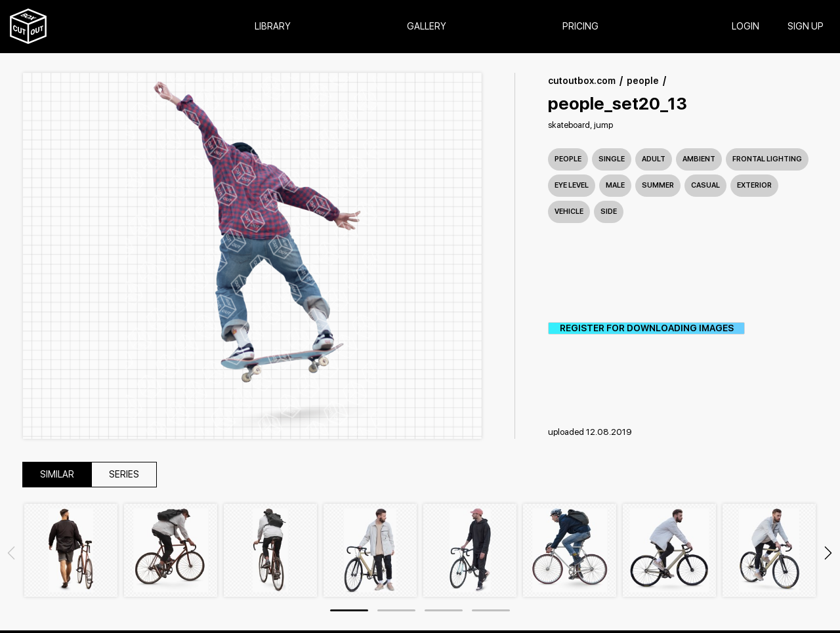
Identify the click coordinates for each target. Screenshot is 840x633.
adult (654, 159)
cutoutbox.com (582, 81)
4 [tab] (491, 610)
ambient (699, 159)
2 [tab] (396, 610)
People (568, 159)
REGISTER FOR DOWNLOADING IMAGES (647, 328)
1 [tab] (349, 610)
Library (273, 27)
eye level (572, 185)
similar (57, 475)
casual (705, 185)
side (609, 212)
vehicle (569, 212)
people (643, 81)
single (612, 159)
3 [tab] (444, 610)
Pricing (580, 27)
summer (658, 185)
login (745, 27)
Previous (11, 553)
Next (828, 553)
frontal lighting (767, 159)
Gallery (427, 27)
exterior (754, 185)
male (615, 185)
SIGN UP (806, 27)
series (124, 475)
